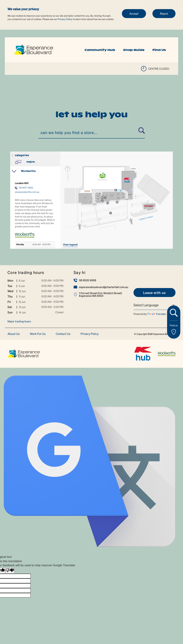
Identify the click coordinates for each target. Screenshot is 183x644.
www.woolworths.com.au (27, 192)
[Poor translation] (10, 571)
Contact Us (63, 334)
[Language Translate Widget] (154, 305)
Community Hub (100, 50)
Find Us (159, 50)
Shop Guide (134, 50)
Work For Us (38, 334)
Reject (164, 13)
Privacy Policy (65, 19)
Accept (134, 13)
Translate (157, 314)
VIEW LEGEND (70, 244)
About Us (14, 334)
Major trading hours (19, 321)
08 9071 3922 (26, 188)
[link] (33, 49)
